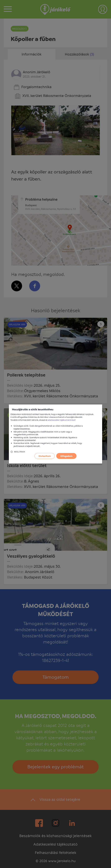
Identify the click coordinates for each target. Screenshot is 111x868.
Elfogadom (66, 456)
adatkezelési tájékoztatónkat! (62, 420)
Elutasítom (45, 456)
